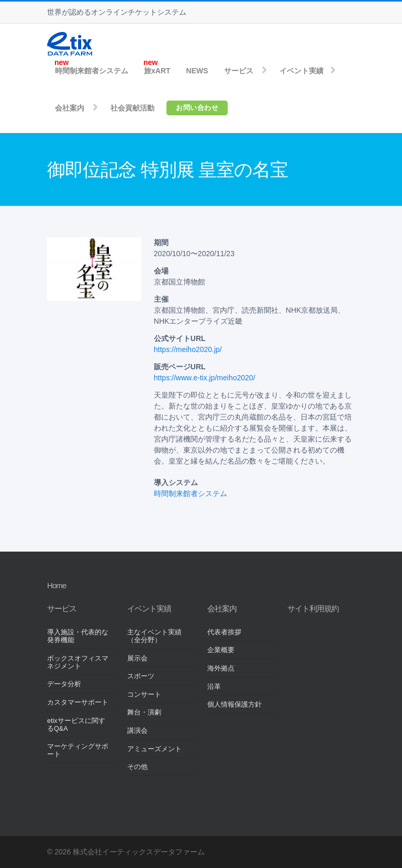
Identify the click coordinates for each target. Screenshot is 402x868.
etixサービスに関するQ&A (76, 725)
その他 (137, 767)
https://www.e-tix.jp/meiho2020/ (205, 378)
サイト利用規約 (313, 608)
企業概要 (221, 650)
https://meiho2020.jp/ (188, 349)
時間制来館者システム (92, 71)
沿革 (214, 687)
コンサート (144, 695)
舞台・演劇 (144, 712)
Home (57, 585)
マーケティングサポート (78, 750)
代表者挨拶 (224, 632)
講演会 (137, 731)
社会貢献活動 (132, 108)
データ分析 (64, 684)
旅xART (157, 71)
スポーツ (141, 676)
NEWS (197, 71)
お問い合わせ (197, 108)
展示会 (137, 658)
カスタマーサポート (78, 702)
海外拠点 (221, 668)
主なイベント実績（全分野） (154, 636)
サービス (239, 71)
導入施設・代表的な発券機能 (78, 636)
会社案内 (70, 108)
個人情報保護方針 (234, 705)
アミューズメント (154, 749)
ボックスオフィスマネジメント (78, 662)
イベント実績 (301, 71)
